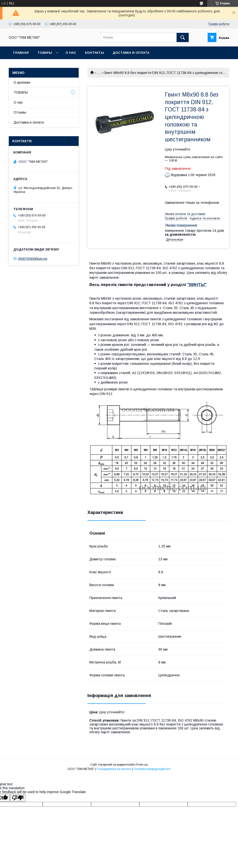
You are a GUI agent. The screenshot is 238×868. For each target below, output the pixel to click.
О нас (71, 53)
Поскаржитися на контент (114, 769)
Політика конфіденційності (152, 769)
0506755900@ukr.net (33, 259)
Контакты (94, 53)
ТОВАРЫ (45, 53)
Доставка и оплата (131, 53)
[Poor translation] (18, 798)
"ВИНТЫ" (197, 285)
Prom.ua (142, 765)
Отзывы (20, 112)
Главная (21, 53)
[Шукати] (183, 37)
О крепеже (22, 82)
